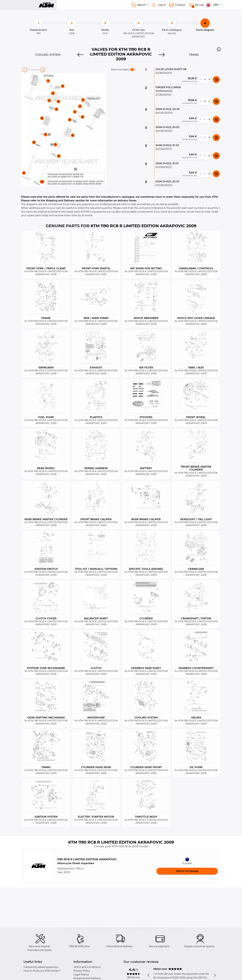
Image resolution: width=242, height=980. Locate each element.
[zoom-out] (25, 70)
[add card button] (216, 80)
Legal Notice (81, 975)
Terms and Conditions (87, 967)
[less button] (200, 80)
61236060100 (164, 95)
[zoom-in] (43, 70)
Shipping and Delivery (87, 978)
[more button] (209, 80)
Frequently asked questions (41, 967)
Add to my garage (187, 871)
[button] (219, 49)
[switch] (133, 70)
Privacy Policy (82, 971)
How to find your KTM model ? (42, 971)
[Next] (162, 55)
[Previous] (80, 55)
